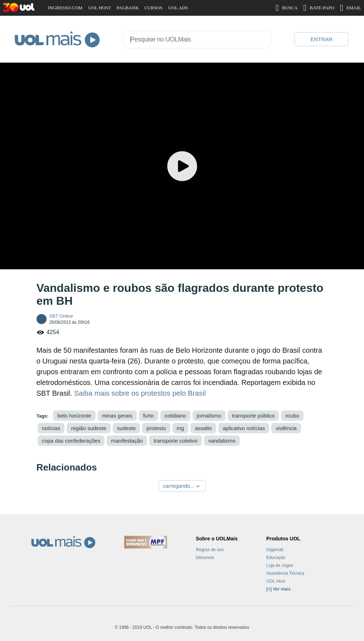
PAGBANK (128, 8)
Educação (276, 558)
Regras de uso (210, 550)
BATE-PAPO (319, 8)
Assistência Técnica (285, 573)
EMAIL (351, 8)
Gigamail (275, 550)
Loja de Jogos (280, 565)
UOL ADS (178, 8)
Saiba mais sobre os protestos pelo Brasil (140, 393)
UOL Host (276, 581)
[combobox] (197, 40)
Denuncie (205, 558)
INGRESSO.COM (65, 8)
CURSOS (154, 8)
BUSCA (287, 8)
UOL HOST (99, 8)
